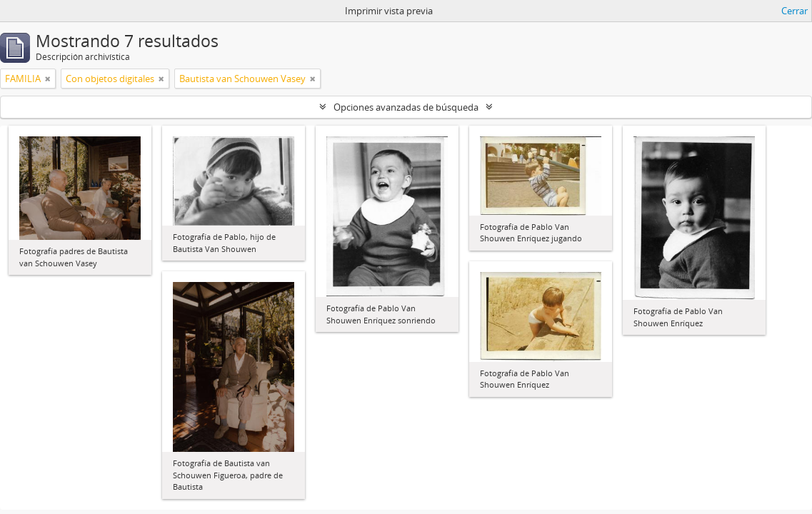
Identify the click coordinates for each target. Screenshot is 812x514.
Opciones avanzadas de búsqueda (406, 107)
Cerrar (795, 11)
